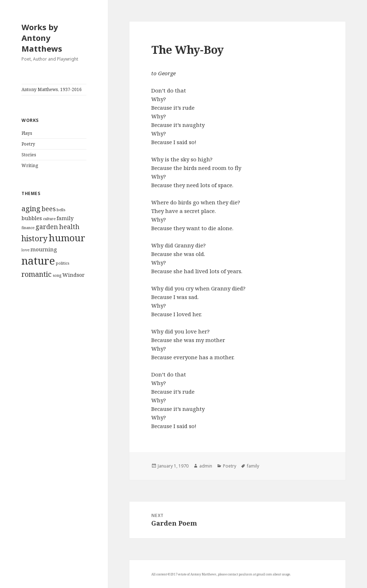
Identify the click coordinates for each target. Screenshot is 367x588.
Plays (27, 133)
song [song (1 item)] (57, 275)
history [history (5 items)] (35, 238)
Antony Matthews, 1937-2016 (52, 89)
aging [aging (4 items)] (31, 208)
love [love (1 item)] (25, 250)
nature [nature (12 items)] (38, 261)
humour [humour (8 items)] (67, 238)
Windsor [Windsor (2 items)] (73, 275)
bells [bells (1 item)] (61, 210)
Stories (29, 155)
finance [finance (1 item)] (28, 228)
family (253, 466)
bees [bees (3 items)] (49, 209)
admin (206, 466)
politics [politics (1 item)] (63, 263)
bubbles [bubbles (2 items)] (32, 218)
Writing (30, 165)
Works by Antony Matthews (42, 38)
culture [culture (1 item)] (49, 219)
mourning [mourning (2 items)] (44, 249)
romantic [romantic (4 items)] (37, 274)
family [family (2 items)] (65, 218)
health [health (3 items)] (69, 227)
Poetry (28, 144)
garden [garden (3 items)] (47, 227)
